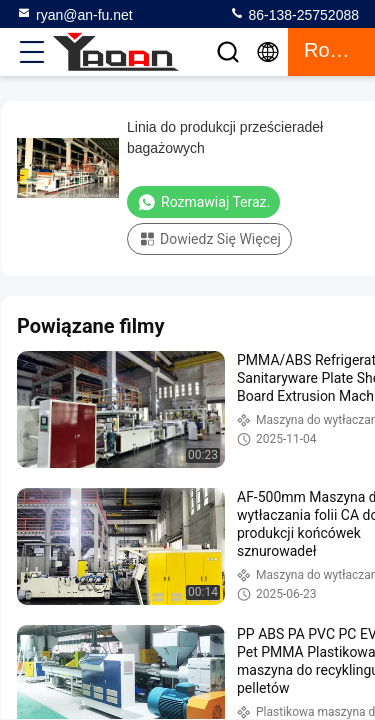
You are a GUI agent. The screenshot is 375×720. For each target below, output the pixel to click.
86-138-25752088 (294, 14)
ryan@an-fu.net (74, 14)
